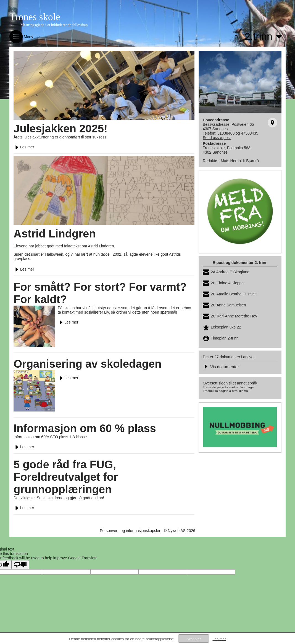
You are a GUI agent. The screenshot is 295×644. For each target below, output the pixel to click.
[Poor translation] (20, 565)
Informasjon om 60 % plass (85, 428)
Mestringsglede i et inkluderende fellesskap (54, 25)
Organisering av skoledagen (88, 364)
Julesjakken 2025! (60, 129)
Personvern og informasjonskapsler (130, 531)
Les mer (24, 147)
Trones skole (35, 17)
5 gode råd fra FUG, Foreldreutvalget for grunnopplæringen (66, 477)
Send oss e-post (217, 138)
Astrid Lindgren (55, 234)
